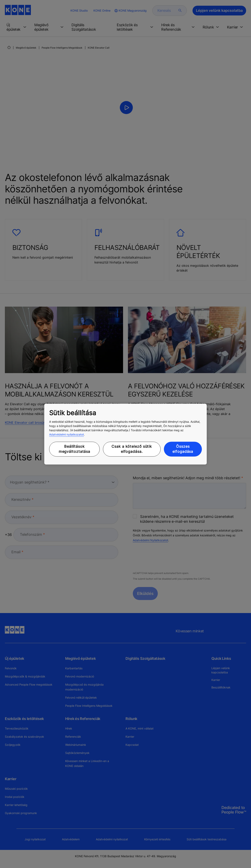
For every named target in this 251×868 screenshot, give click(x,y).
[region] (125, 434)
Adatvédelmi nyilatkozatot (67, 435)
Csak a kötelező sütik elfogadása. (132, 449)
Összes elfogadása (183, 449)
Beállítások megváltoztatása (75, 449)
